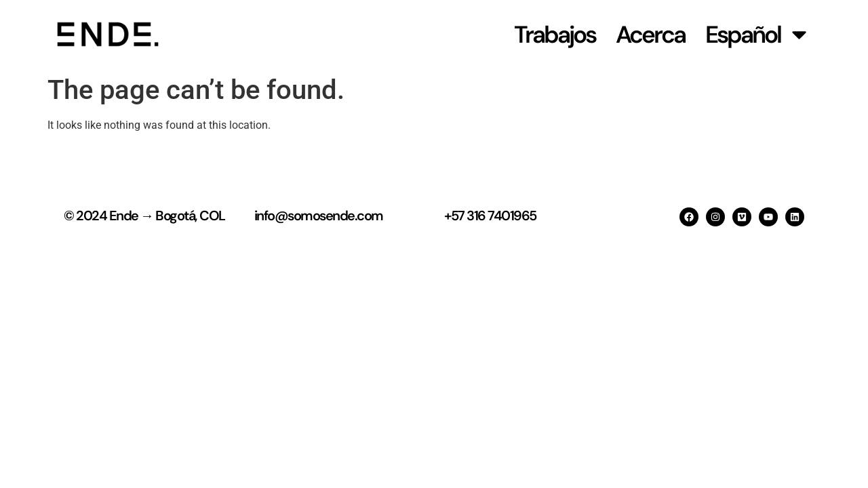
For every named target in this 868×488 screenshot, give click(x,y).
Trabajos (555, 35)
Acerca (650, 35)
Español (758, 34)
